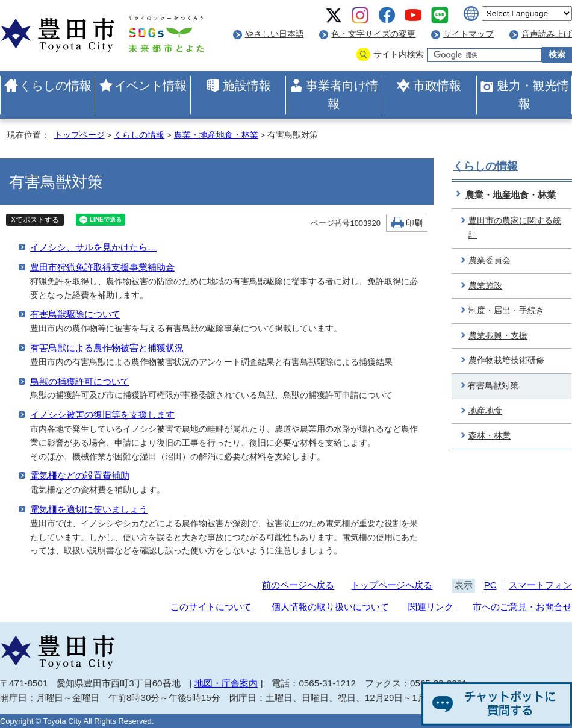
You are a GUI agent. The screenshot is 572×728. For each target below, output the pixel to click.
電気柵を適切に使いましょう (89, 509)
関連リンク (431, 607)
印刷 (414, 223)
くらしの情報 (55, 86)
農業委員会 (490, 260)
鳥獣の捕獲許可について (80, 381)
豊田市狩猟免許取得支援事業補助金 (102, 267)
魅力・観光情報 (533, 95)
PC (490, 585)
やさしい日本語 (275, 34)
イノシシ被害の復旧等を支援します (102, 415)
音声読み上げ (547, 34)
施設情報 (247, 86)
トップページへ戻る (392, 585)
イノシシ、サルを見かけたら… (93, 247)
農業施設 (485, 286)
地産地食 (485, 411)
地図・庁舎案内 (226, 683)
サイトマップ (468, 34)
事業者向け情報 (342, 95)
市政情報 (437, 86)
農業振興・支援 (498, 336)
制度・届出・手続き (506, 310)
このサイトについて (211, 607)
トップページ (79, 135)
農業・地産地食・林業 (216, 135)
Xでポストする (35, 220)
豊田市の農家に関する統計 (515, 228)
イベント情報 (151, 86)
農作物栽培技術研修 (506, 360)
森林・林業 (490, 436)
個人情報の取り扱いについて (330, 607)
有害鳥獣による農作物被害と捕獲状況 (107, 348)
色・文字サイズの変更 (373, 34)
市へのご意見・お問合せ (522, 607)
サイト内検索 (399, 54)
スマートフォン (540, 585)
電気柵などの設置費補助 (80, 475)
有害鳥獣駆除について (75, 314)
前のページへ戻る (298, 585)
